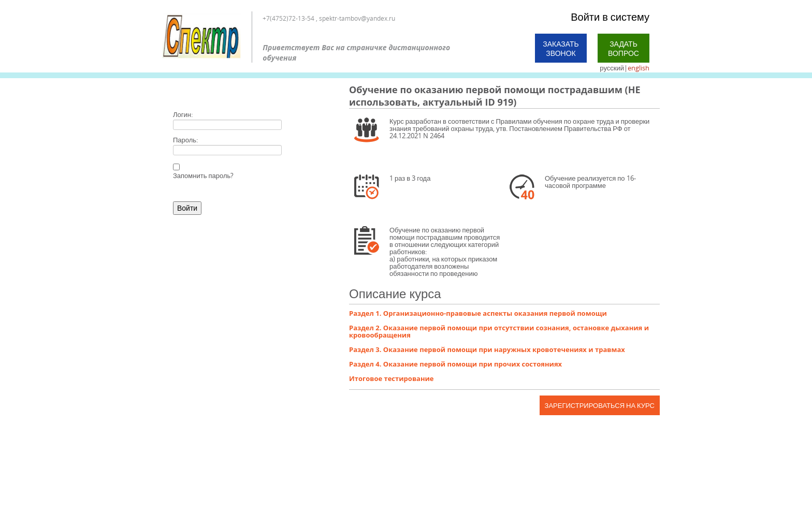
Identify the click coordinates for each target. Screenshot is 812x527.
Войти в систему (610, 17)
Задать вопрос (624, 48)
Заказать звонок (561, 48)
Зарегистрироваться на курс (600, 405)
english (639, 68)
